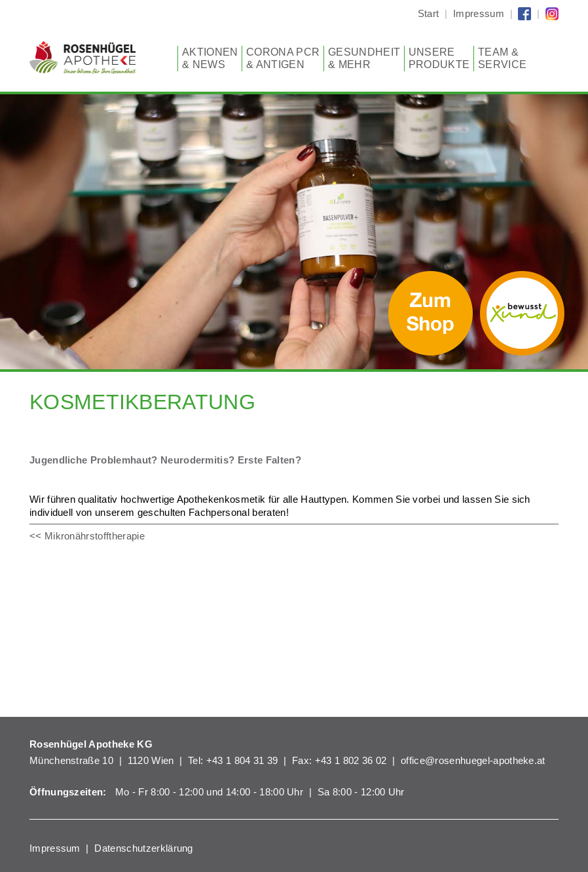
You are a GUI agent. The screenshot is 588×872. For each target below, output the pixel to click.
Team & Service (502, 58)
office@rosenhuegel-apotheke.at (473, 760)
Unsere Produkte (439, 58)
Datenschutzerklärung (143, 848)
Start (429, 13)
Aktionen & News (210, 58)
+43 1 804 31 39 (242, 760)
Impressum (479, 13)
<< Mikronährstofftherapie (87, 536)
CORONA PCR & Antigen (283, 58)
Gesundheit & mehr (364, 58)
